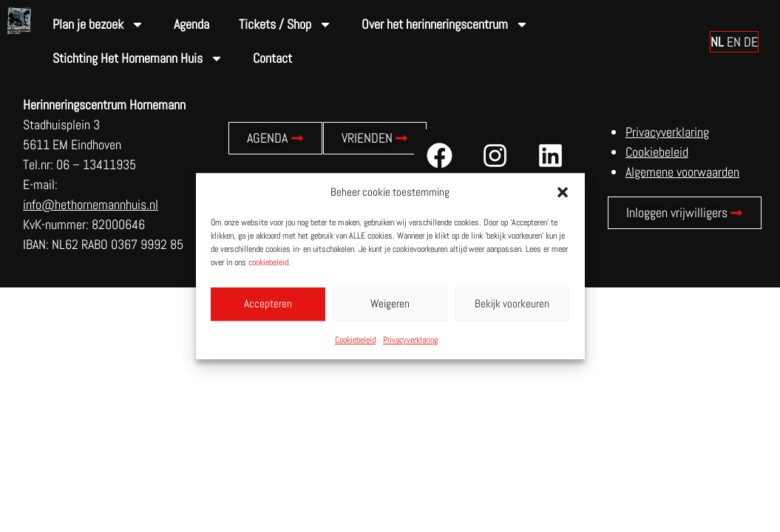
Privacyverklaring (410, 340)
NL (717, 42)
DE (751, 42)
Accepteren (268, 303)
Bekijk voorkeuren (512, 303)
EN (734, 42)
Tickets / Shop (285, 24)
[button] (563, 193)
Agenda (191, 24)
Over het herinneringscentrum (445, 24)
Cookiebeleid (355, 340)
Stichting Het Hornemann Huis (138, 58)
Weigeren (390, 303)
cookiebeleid (268, 262)
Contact (272, 58)
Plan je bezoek (98, 24)
